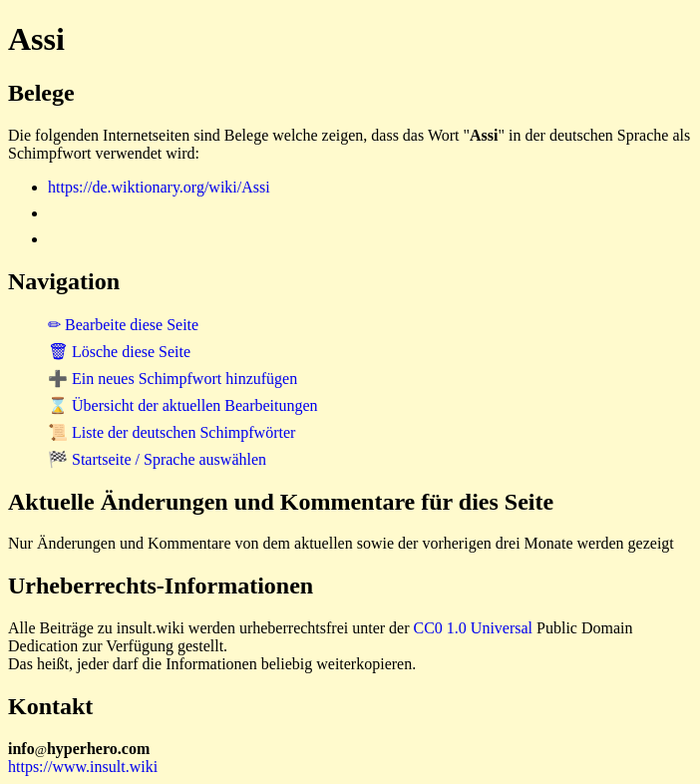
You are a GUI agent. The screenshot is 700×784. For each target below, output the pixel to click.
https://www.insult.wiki (83, 767)
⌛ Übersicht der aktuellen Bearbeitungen (183, 405)
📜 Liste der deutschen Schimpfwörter (172, 432)
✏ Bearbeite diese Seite (123, 325)
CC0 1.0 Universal (474, 628)
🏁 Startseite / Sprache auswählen (157, 459)
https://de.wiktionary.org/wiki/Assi (159, 187)
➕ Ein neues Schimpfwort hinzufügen (173, 379)
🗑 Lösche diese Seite (119, 352)
